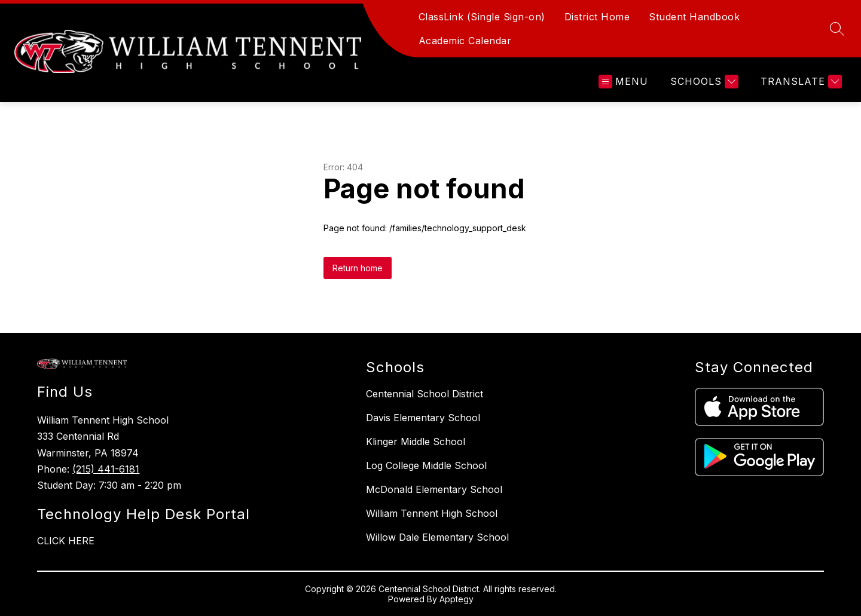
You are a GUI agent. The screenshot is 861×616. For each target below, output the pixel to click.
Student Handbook (694, 17)
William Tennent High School (432, 513)
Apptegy (457, 599)
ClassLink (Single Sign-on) (482, 17)
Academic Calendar (465, 41)
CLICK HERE (66, 541)
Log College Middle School (426, 465)
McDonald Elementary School (434, 489)
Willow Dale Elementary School (437, 537)
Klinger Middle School (416, 442)
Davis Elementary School (423, 418)
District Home (597, 17)
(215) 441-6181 (106, 469)
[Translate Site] (800, 82)
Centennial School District (425, 394)
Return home (358, 268)
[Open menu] (623, 82)
